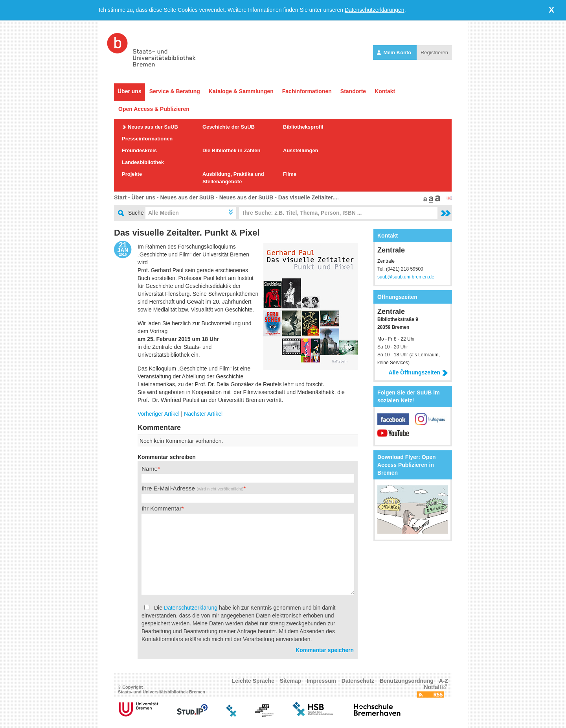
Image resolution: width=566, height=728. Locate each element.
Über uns (130, 91)
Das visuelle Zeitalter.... (309, 197)
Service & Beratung (175, 91)
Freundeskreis (139, 150)
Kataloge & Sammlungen (241, 91)
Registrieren (434, 53)
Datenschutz (358, 681)
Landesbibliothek (143, 162)
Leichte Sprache (253, 681)
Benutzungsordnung (407, 681)
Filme (290, 174)
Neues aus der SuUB (153, 127)
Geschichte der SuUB (229, 127)
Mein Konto (395, 53)
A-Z (444, 681)
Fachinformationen (307, 91)
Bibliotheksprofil (303, 127)
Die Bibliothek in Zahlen (231, 150)
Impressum (321, 681)
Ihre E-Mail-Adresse (192, 488)
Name (150, 469)
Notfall (432, 687)
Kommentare (159, 428)
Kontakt (385, 91)
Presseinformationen (147, 139)
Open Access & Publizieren (154, 109)
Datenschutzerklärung (191, 608)
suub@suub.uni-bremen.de (406, 277)
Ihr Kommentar (162, 508)
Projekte (132, 174)
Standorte (353, 91)
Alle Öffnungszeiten (418, 372)
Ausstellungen (301, 150)
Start (120, 197)
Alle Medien (164, 213)
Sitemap (290, 681)
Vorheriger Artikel (159, 414)
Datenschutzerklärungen (375, 10)
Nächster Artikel (203, 414)
